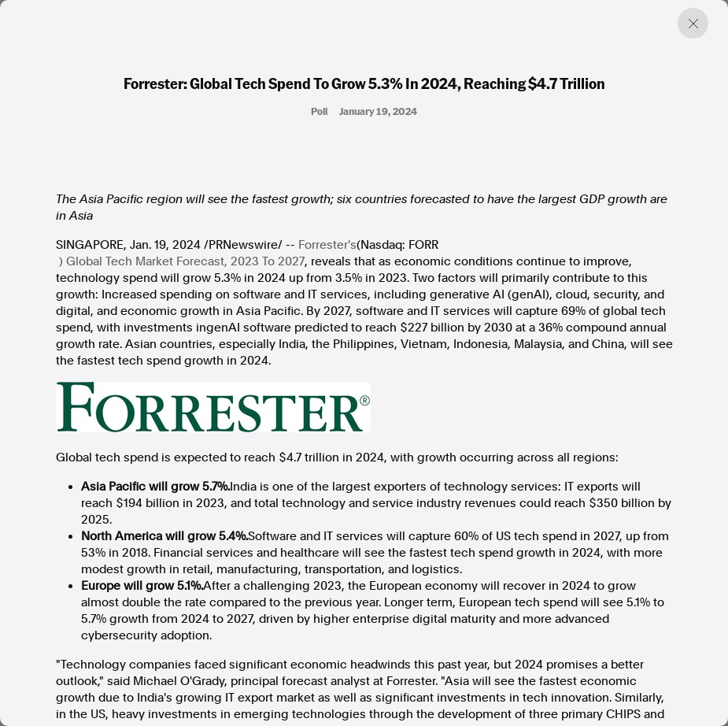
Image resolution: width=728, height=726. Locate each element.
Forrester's (327, 245)
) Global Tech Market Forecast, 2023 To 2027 (182, 261)
